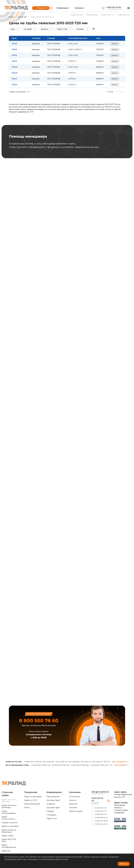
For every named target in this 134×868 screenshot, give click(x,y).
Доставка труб (53, 808)
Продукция (41, 8)
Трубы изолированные (9, 846)
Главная (11, 17)
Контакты (73, 808)
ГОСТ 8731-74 (86, 762)
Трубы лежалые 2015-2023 (9, 801)
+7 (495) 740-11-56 (76, 15)
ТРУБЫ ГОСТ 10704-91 (33, 762)
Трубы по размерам (33, 797)
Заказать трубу (76, 811)
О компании (75, 797)
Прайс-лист (52, 819)
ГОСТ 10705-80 (54, 44)
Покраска (51, 804)
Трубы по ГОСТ (31, 800)
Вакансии (73, 804)
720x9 (14, 55)
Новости (73, 800)
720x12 (14, 85)
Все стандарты (120, 762)
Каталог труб (21, 17)
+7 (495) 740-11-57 (107, 15)
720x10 (15, 67)
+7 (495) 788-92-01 (123, 15)
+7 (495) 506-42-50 (101, 824)
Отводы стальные (9, 823)
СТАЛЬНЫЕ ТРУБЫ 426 (41, 765)
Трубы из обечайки (10, 826)
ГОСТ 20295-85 (54, 49)
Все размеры (122, 765)
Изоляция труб (53, 800)
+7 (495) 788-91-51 (92, 15)
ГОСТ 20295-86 (110, 762)
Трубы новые (7, 836)
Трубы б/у (6, 851)
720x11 (14, 79)
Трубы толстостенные (8, 818)
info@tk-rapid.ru (100, 792)
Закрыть (124, 864)
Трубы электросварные (9, 812)
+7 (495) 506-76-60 (101, 821)
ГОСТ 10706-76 (61, 762)
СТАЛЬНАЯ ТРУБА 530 (60, 765)
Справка (50, 811)
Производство (53, 797)
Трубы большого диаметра (9, 806)
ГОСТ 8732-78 (97, 762)
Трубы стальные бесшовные (9, 831)
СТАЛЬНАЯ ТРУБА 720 (99, 765)
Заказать (115, 44)
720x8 (14, 44)
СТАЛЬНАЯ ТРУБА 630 (80, 765)
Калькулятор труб (32, 804)
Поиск (27, 808)
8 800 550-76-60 (114, 7)
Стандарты (52, 815)
